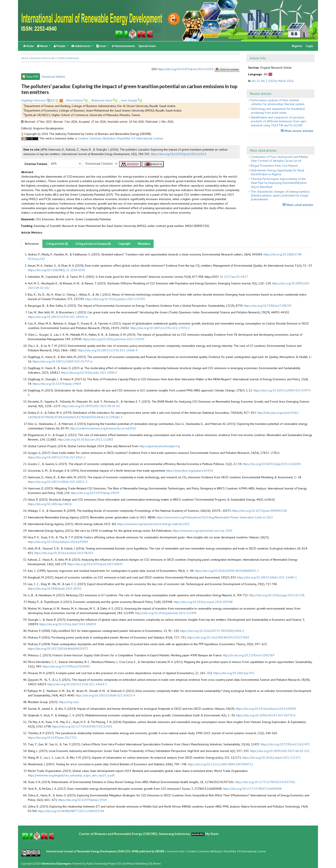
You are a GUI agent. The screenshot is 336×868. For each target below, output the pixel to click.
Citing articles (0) (57, 244)
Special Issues (147, 46)
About (43, 46)
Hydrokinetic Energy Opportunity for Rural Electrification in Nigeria (277, 172)
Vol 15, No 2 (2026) (54, 58)
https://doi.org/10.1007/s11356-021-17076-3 (160, 328)
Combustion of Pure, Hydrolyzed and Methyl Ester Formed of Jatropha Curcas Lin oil (279, 159)
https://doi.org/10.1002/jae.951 (234, 673)
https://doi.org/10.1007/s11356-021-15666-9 (108, 350)
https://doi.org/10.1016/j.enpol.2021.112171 (271, 758)
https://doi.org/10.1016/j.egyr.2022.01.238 (277, 595)
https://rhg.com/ (69, 702)
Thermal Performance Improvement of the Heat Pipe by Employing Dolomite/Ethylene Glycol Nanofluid (278, 183)
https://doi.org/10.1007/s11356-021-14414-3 (77, 684)
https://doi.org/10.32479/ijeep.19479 (95, 493)
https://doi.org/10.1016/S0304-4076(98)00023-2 (227, 571)
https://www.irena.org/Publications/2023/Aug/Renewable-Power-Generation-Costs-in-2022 (215, 517)
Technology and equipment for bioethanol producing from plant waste (277, 111)
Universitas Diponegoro (56, 863)
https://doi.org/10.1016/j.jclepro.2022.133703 (115, 299)
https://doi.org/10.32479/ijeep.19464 (57, 384)
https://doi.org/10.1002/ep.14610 (50, 504)
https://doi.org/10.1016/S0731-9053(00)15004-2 (212, 631)
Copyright (124, 244)
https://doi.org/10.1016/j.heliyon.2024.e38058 (266, 709)
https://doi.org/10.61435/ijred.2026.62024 (186, 69)
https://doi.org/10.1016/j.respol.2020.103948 (203, 602)
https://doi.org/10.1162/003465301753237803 (218, 637)
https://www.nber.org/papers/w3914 (189, 471)
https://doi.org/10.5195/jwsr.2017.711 (52, 738)
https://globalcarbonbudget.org (160, 446)
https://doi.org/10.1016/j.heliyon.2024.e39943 (58, 542)
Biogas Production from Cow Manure (274, 166)
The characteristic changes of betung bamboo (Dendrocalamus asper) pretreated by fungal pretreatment (280, 195)
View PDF (31, 77)
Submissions (81, 46)
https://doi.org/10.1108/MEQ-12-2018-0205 (57, 270)
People (60, 46)
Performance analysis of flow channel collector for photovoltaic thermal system (277, 102)
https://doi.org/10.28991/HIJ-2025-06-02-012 (280, 751)
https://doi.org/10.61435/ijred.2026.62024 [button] (178, 154)
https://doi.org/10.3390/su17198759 (268, 306)
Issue (101, 46)
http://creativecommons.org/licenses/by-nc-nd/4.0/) (103, 428)
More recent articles (298, 131)
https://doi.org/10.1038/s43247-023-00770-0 (266, 715)
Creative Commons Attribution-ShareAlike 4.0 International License (120, 138)
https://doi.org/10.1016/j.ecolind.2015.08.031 (64, 553)
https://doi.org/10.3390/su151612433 (285, 744)
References (32, 244)
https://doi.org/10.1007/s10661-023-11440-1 (267, 577)
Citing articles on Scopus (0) (93, 244)
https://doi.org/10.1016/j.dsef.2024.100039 (68, 624)
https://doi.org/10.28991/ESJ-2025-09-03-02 (91, 406)
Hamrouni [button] (73, 58)
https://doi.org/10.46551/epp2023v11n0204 (272, 464)
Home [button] (25, 58)
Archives (36, 58)
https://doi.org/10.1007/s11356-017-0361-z (57, 457)
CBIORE (160, 851)
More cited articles (298, 205)
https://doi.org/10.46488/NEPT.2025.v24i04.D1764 (71, 811)
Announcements (123, 46)
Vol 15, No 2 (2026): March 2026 (273, 81)
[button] (23, 134)
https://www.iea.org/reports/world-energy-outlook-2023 (153, 524)
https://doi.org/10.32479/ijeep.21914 (82, 800)
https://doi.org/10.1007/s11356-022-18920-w (58, 317)
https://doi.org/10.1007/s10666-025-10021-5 (58, 482)
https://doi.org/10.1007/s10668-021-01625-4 (105, 695)
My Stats (212, 834)
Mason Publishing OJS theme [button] (144, 863)
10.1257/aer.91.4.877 (234, 277)
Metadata (144, 244)
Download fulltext (53, 77)
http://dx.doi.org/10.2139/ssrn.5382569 (249, 655)
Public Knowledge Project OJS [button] (104, 863)
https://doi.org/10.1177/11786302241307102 (265, 782)
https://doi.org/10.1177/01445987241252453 (82, 726)
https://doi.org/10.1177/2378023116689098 (252, 789)
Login (309, 46)
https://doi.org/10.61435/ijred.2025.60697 (95, 564)
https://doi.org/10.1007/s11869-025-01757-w (62, 361)
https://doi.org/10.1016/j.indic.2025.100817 (89, 373)
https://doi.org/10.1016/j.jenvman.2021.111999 (166, 613)
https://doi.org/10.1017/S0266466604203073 (58, 649)
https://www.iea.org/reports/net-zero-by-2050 (202, 531)
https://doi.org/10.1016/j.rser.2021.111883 (85, 439)
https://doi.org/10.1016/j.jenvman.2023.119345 (114, 339)
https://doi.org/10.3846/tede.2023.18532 (55, 589)
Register (297, 46)
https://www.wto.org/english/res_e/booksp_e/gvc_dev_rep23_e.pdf (71, 775)
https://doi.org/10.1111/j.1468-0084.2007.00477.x (220, 764)
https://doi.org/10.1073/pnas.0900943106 (260, 511)
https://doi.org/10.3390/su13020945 (66, 666)
